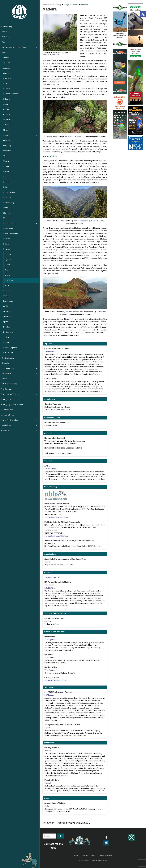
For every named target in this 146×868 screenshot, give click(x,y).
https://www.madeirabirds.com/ (57, 409)
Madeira (84, 5)
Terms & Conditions (105, 855)
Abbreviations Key (52, 577)
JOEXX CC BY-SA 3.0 (76, 136)
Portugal (75, 5)
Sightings (48, 621)
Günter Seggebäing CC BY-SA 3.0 (87, 221)
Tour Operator (50, 640)
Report (47, 728)
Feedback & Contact (88, 855)
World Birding (55, 5)
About (76, 855)
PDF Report (49, 695)
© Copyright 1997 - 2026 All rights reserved (93, 860)
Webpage (48, 783)
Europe (66, 5)
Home (45, 5)
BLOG (47, 806)
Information (49, 585)
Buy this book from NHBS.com (56, 518)
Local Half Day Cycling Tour (55, 680)
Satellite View (50, 352)
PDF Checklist (50, 469)
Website (57, 54)
